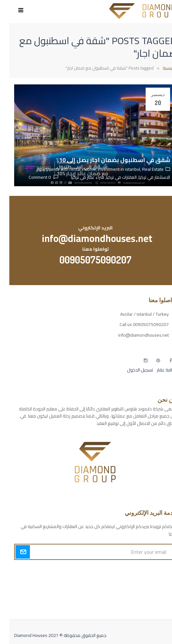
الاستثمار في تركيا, (144, 177)
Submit (13, 552)
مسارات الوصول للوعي (146, 582)
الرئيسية (160, 68)
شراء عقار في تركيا (78, 177)
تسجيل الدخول (131, 370)
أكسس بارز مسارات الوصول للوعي (136, 571)
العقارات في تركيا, (111, 177)
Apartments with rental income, (58, 169)
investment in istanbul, (111, 169)
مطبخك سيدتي (153, 605)
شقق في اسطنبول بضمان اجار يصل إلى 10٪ (104, 160)
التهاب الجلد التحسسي (148, 593)
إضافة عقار (157, 370)
